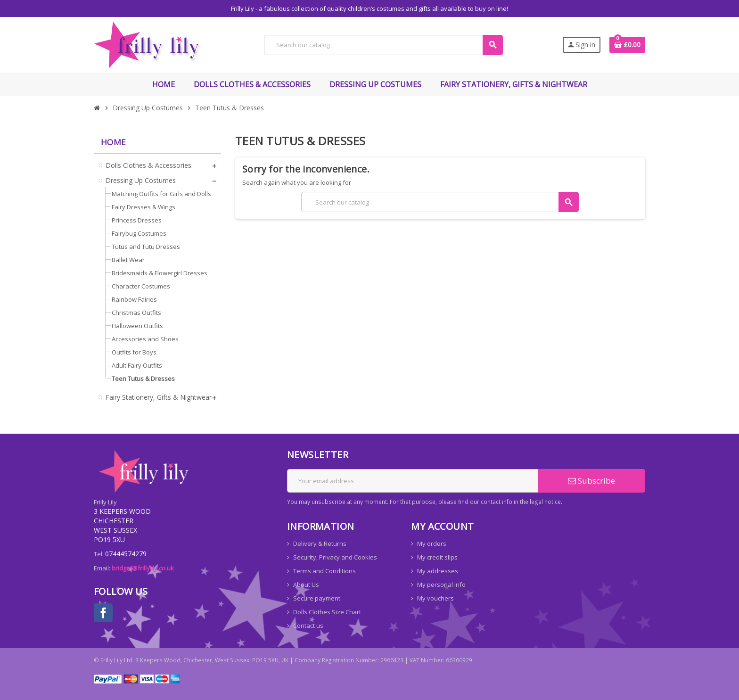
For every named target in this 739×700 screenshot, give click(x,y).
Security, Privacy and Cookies (335, 557)
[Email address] (413, 481)
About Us (306, 585)
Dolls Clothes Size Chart (327, 612)
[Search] (383, 45)
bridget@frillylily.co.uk (143, 568)
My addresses (438, 571)
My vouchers (435, 598)
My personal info (441, 585)
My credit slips (437, 557)
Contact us (308, 626)
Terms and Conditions (324, 571)
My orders (432, 544)
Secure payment (317, 598)
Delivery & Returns (320, 544)
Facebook (103, 613)
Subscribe (591, 481)
